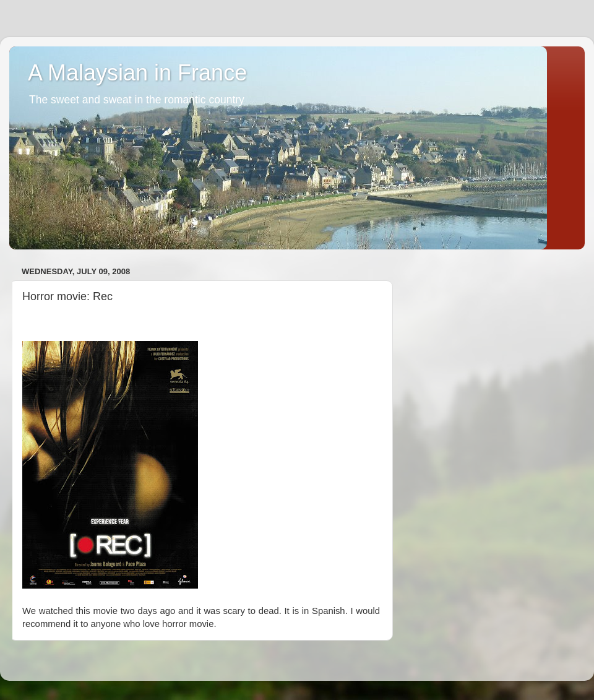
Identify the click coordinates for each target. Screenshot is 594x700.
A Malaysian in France (137, 73)
